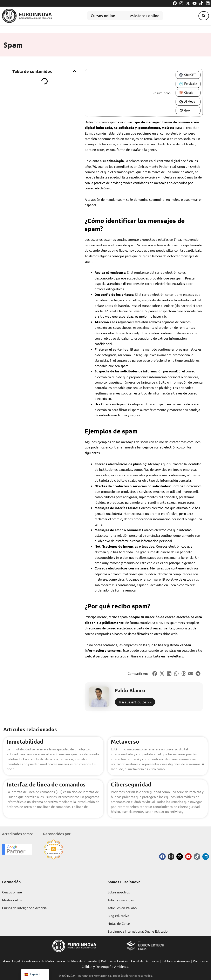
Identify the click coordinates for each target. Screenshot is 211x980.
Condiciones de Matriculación (44, 961)
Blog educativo (118, 915)
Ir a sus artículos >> (135, 702)
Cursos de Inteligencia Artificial (25, 908)
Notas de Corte (119, 923)
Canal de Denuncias (145, 961)
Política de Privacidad (83, 961)
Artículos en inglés (121, 900)
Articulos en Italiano (122, 908)
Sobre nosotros (119, 892)
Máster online (12, 900)
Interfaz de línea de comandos (47, 784)
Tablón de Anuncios (176, 961)
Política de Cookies (115, 961)
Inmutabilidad (25, 741)
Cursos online (100, 16)
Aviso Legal (11, 961)
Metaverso (125, 741)
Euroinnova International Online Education (138, 931)
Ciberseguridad (132, 784)
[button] (203, 16)
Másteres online (146, 16)
